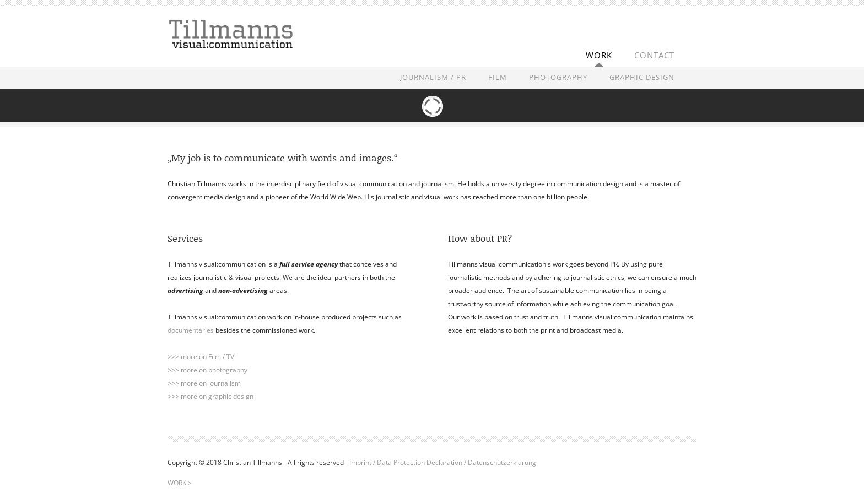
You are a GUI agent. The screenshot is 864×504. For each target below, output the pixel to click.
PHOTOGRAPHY (558, 77)
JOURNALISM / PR (433, 77)
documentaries (191, 330)
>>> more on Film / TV (201, 357)
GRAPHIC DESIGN (642, 77)
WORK (599, 55)
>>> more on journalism (204, 383)
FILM (498, 77)
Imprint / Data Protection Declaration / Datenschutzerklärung (443, 462)
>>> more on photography (207, 370)
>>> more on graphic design (210, 396)
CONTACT (654, 55)
